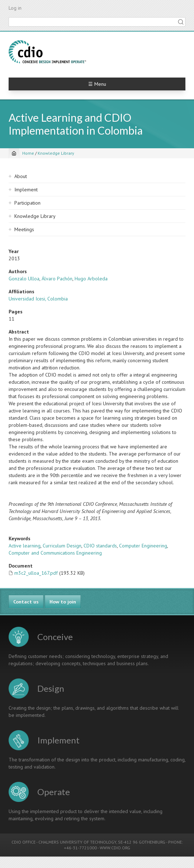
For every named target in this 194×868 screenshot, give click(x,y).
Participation (27, 203)
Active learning (25, 546)
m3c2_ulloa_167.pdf (36, 573)
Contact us (26, 602)
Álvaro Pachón (57, 279)
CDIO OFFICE (23, 842)
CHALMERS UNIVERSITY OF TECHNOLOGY (77, 842)
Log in (15, 8)
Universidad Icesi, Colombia (38, 299)
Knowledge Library (56, 153)
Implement (26, 190)
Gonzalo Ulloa (24, 279)
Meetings (24, 229)
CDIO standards (100, 546)
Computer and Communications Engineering (55, 553)
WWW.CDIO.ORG (115, 848)
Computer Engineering (143, 546)
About (21, 176)
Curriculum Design (62, 546)
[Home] (14, 153)
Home (28, 153)
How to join (63, 602)
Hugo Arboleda (91, 279)
